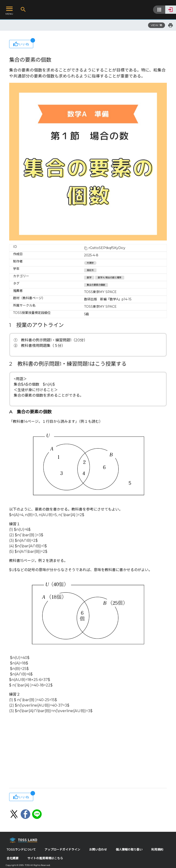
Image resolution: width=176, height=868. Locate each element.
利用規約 (157, 850)
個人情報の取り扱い (129, 850)
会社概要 (13, 858)
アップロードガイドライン (62, 850)
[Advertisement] (88, 751)
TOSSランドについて (21, 850)
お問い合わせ (98, 850)
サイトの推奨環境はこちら (45, 858)
